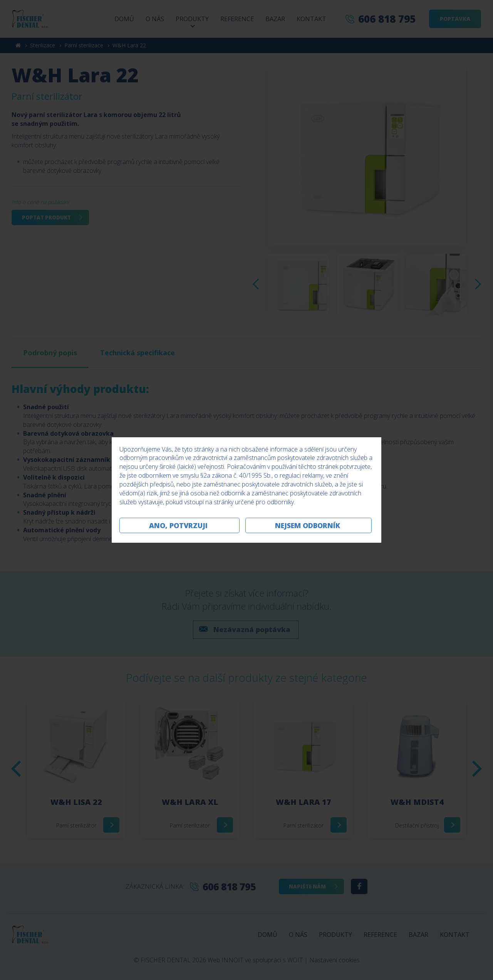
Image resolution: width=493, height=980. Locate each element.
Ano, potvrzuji (178, 525)
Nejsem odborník (308, 525)
